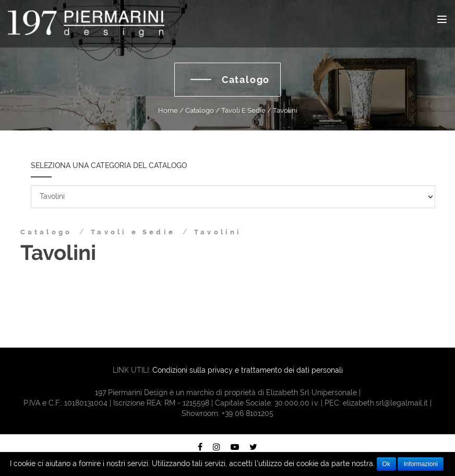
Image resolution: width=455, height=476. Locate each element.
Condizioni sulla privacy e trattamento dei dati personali (248, 370)
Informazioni (420, 464)
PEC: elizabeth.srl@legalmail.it (376, 403)
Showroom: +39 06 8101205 (227, 413)
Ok (386, 464)
